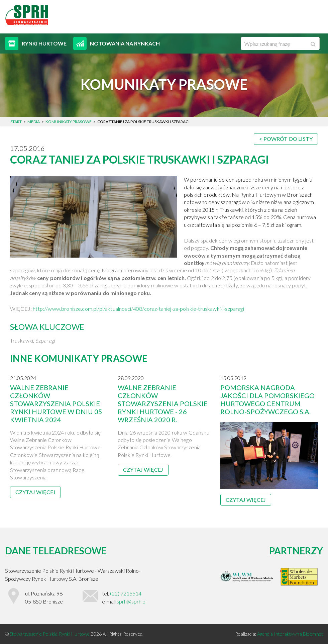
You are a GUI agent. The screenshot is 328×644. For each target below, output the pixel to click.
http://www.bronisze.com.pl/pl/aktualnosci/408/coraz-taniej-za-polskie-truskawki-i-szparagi (138, 309)
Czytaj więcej (35, 492)
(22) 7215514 (126, 593)
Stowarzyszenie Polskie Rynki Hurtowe (50, 634)
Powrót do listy (288, 139)
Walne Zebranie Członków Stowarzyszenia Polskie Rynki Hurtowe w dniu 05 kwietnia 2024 (56, 403)
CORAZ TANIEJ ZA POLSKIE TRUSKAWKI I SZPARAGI (139, 159)
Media (34, 122)
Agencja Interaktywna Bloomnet (290, 634)
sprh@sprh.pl (132, 601)
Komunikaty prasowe (69, 122)
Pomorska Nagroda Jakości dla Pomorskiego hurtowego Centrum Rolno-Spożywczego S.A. (267, 399)
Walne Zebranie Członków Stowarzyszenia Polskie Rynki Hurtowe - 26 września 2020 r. (163, 403)
